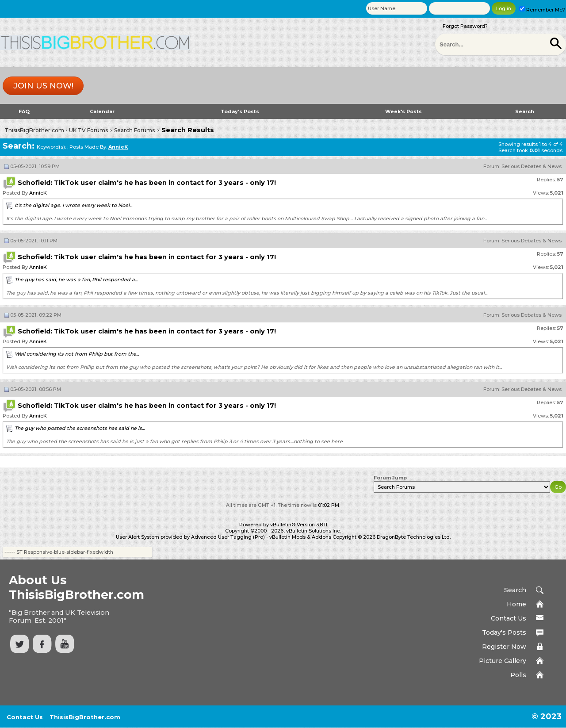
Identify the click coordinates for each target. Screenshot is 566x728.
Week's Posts (403, 111)
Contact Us (509, 618)
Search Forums (134, 130)
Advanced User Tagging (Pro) (228, 537)
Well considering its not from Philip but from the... (77, 354)
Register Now (504, 647)
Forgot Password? (465, 26)
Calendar (102, 111)
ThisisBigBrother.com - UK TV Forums (56, 130)
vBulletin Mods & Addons (300, 537)
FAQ (24, 111)
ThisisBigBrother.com (85, 717)
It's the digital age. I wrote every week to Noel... (73, 205)
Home (516, 604)
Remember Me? (542, 10)
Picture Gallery (503, 661)
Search (525, 111)
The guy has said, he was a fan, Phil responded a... (76, 280)
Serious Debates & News (532, 166)
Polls (518, 675)
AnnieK (38, 193)
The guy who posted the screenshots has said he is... (80, 428)
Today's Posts (240, 111)
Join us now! (43, 86)
